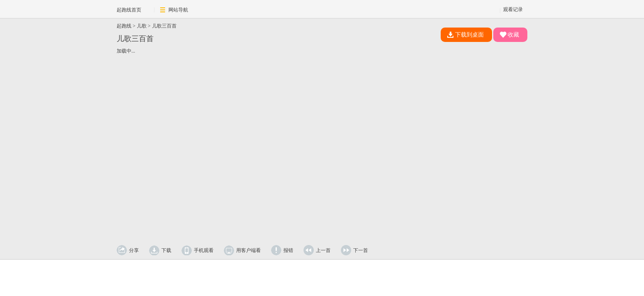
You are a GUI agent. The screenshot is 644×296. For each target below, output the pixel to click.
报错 (288, 250)
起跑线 (124, 26)
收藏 (509, 35)
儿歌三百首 (164, 26)
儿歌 (142, 26)
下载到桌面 (466, 35)
